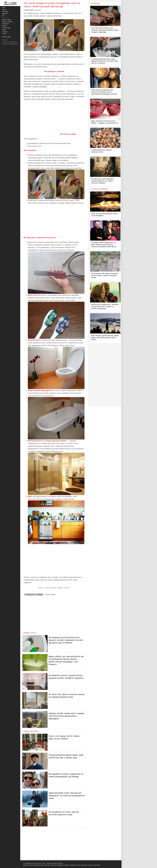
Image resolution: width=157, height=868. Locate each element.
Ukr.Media (43, 87)
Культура (38, 10)
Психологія (6, 24)
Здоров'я (5, 14)
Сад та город (6, 28)
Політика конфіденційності (11, 44)
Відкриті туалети (63, 588)
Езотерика (5, 12)
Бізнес (4, 10)
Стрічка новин (50, 594)
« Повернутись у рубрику (34, 594)
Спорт (4, 30)
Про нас (5, 40)
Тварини (5, 32)
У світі (4, 34)
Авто (4, 8)
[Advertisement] (54, 117)
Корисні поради (51, 588)
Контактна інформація (10, 42)
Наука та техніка (7, 22)
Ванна (41, 588)
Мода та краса (7, 20)
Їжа (3, 16)
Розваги (5, 26)
